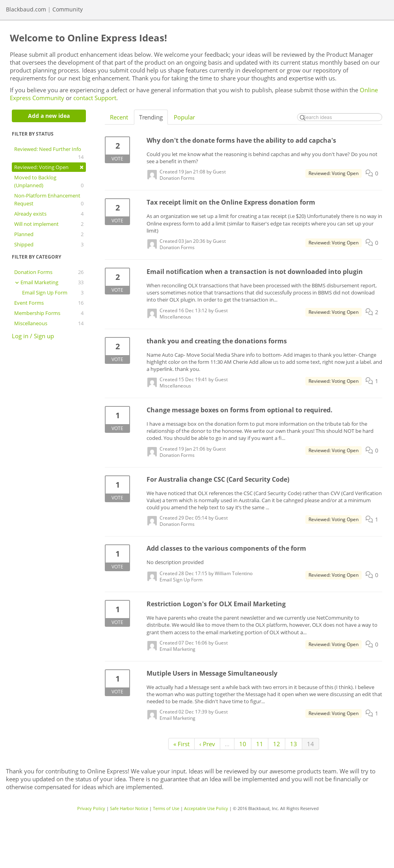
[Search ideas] (340, 117)
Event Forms (49, 303)
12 (277, 744)
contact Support (95, 98)
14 (310, 744)
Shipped (49, 244)
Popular (184, 117)
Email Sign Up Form (53, 292)
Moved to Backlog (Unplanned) (49, 182)
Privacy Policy (91, 808)
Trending (151, 117)
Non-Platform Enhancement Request (49, 200)
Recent (119, 117)
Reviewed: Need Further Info (49, 153)
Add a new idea (49, 116)
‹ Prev (207, 744)
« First (181, 744)
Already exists (49, 214)
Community (68, 9)
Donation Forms (49, 272)
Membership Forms (49, 313)
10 (243, 744)
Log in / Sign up (33, 336)
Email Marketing (49, 282)
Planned (49, 234)
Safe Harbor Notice (129, 808)
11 (260, 744)
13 (294, 744)
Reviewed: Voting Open (49, 167)
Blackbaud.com (26, 9)
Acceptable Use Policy (206, 808)
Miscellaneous (49, 323)
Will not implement (49, 224)
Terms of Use (166, 808)
